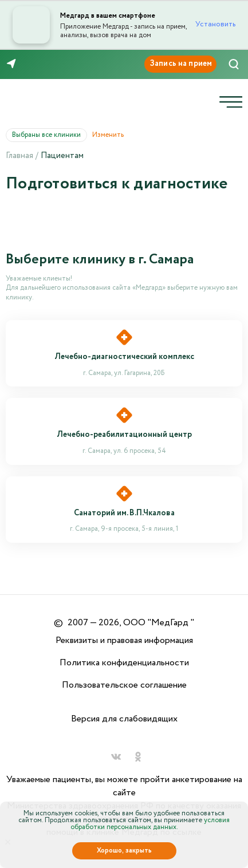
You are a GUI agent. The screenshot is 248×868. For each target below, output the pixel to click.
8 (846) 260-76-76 (45, 64)
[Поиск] (234, 64)
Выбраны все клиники (50, 135)
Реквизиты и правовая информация (124, 640)
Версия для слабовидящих (124, 719)
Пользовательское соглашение (124, 685)
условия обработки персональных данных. (150, 824)
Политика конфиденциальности (124, 663)
